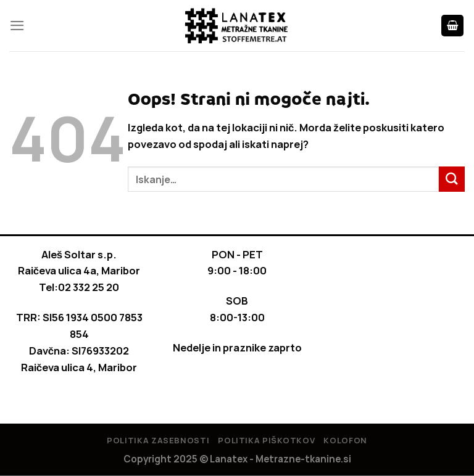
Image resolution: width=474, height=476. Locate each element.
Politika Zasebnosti (158, 440)
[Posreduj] (452, 179)
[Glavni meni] (17, 26)
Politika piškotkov (266, 440)
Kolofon (345, 440)
